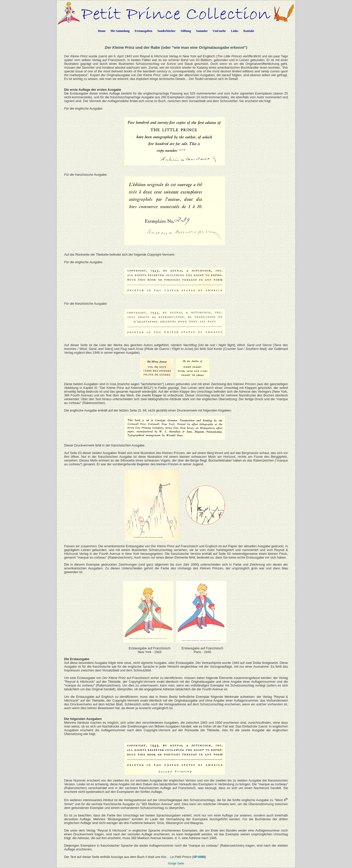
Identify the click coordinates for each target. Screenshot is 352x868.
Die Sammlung (120, 31)
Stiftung (186, 31)
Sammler (202, 31)
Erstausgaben (144, 31)
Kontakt (249, 31)
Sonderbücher (167, 31)
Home (102, 31)
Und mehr (219, 31)
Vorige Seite (176, 863)
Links (235, 31)
